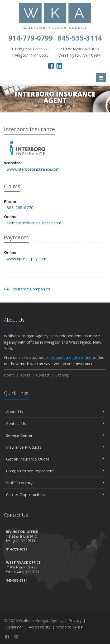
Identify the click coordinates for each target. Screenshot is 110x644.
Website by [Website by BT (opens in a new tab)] (70, 627)
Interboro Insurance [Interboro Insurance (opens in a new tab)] (28, 148)
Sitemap (62, 375)
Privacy (75, 620)
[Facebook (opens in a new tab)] (51, 66)
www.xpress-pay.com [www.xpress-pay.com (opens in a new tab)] (26, 259)
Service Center (55, 435)
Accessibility (40, 627)
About (25, 375)
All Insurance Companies (27, 289)
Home (9, 375)
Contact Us (55, 423)
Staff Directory (55, 483)
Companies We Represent (55, 471)
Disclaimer (14, 627)
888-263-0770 (20, 207)
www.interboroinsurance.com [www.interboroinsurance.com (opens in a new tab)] (33, 169)
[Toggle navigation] (101, 77)
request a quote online (71, 357)
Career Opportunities (55, 494)
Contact (43, 375)
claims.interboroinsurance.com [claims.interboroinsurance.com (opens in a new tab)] (34, 223)
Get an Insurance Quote (55, 459)
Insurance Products (55, 447)
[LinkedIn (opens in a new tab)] (59, 66)
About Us (55, 412)
